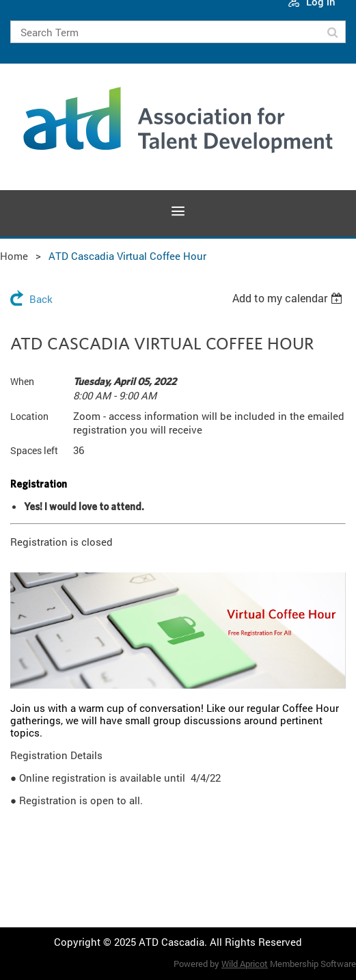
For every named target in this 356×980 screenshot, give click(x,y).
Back (41, 299)
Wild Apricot (245, 964)
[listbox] (289, 298)
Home (14, 256)
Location (29, 416)
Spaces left (34, 450)
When (22, 381)
